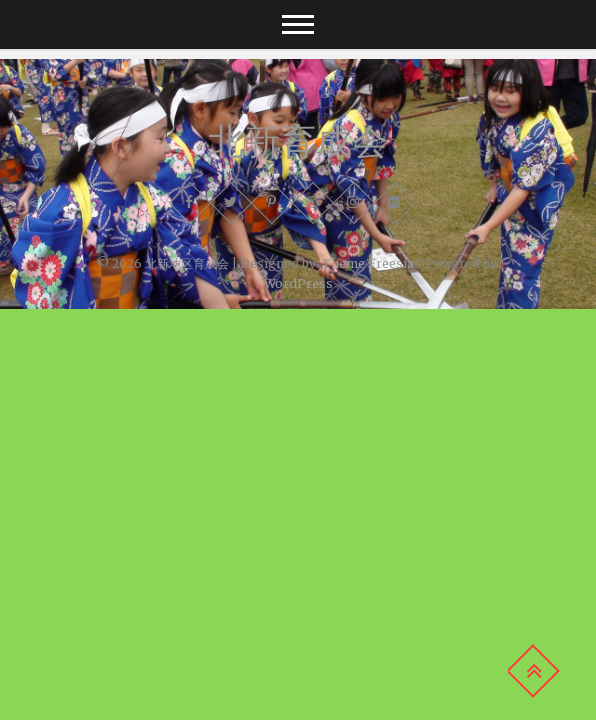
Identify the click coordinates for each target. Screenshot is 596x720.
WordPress (298, 283)
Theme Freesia (368, 263)
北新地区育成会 (187, 263)
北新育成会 (298, 141)
